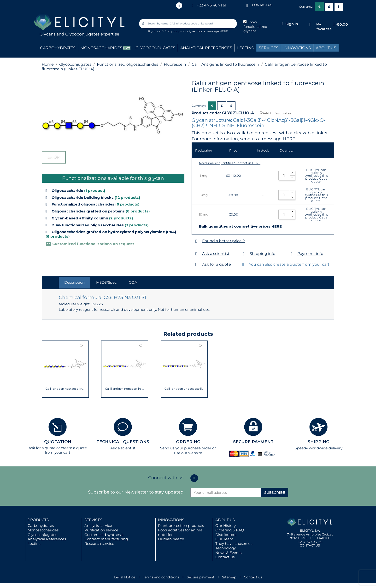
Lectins (34, 544)
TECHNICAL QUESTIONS (123, 442)
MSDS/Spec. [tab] (107, 282)
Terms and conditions (161, 577)
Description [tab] (74, 282)
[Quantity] (284, 176)
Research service (99, 544)
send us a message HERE (210, 31)
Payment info (310, 254)
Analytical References (47, 539)
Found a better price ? (223, 241)
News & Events (228, 553)
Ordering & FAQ (230, 530)
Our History (226, 526)
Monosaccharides (43, 530)
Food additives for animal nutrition (181, 532)
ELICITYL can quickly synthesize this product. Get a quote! (316, 176)
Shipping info (262, 254)
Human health (171, 539)
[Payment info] (291, 254)
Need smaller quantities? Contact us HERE (230, 163)
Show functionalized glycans (255, 27)
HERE (289, 139)
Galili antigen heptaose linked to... (65, 389)
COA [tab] (133, 282)
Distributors (226, 535)
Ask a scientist (216, 254)
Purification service (101, 530)
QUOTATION (58, 442)
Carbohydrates (41, 526)
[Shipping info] (244, 254)
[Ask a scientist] (196, 254)
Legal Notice (125, 577)
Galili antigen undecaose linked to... (184, 389)
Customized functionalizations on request (90, 244)
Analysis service (98, 526)
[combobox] (188, 24)
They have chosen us (234, 544)
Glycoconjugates (42, 535)
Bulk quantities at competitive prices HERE (240, 226)
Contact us (225, 557)
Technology (226, 548)
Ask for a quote (217, 264)
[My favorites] (310, 25)
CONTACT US (262, 5)
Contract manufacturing (106, 539)
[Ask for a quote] (196, 265)
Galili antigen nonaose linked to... (125, 389)
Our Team (224, 539)
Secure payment (201, 577)
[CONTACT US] (247, 5)
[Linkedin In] (179, 6)
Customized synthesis (104, 535)
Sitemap (229, 577)
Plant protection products (181, 526)
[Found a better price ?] (196, 241)
